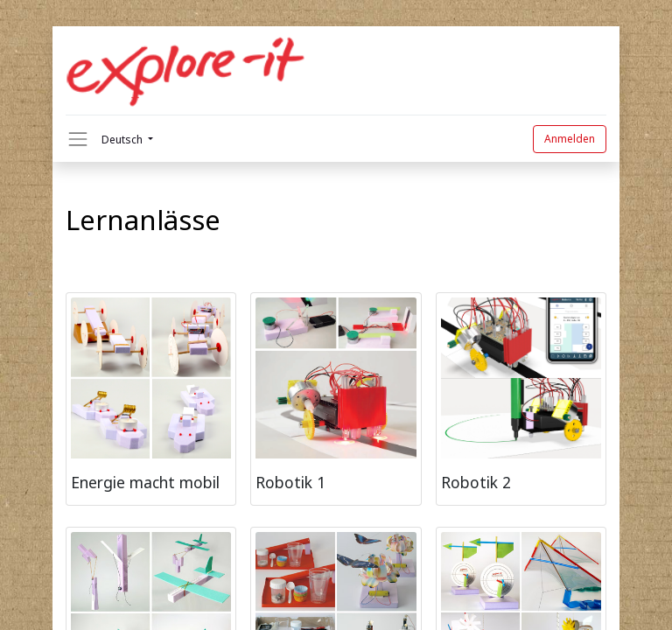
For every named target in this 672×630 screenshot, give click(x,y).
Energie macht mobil (145, 483)
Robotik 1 (290, 483)
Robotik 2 (476, 483)
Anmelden (570, 139)
